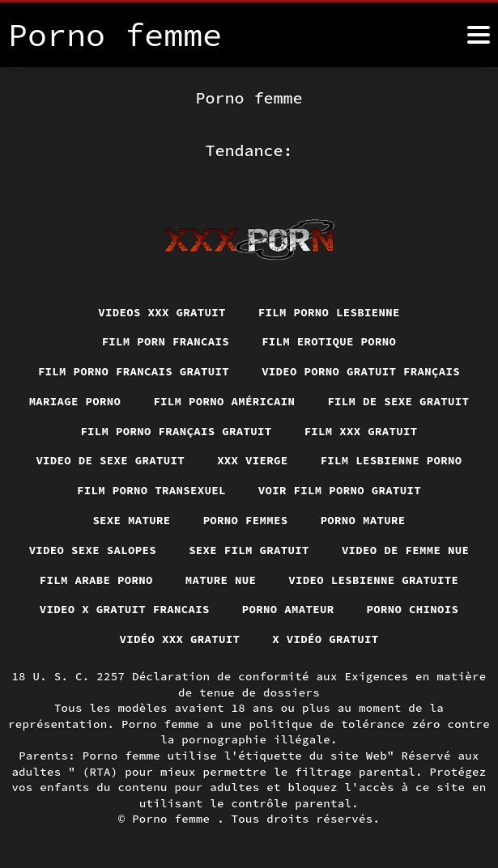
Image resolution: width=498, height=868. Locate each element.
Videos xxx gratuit (162, 312)
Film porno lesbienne (329, 312)
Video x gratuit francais (125, 609)
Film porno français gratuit (176, 431)
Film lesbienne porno (392, 460)
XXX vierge (253, 460)
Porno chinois (413, 609)
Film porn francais (166, 341)
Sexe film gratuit (249, 550)
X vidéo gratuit (325, 639)
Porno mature (363, 520)
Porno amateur (288, 609)
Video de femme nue (406, 550)
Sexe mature (131, 520)
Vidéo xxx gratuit (180, 639)
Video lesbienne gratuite (373, 580)
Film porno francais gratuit (134, 371)
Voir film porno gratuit (340, 490)
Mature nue (221, 580)
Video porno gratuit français (361, 371)
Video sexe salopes (93, 550)
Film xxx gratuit (361, 431)
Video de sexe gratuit (110, 460)
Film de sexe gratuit (398, 401)
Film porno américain (224, 401)
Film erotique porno (329, 341)
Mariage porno (75, 401)
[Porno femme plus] (479, 35)
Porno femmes (246, 520)
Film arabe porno (96, 580)
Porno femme (175, 819)
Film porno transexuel (151, 490)
